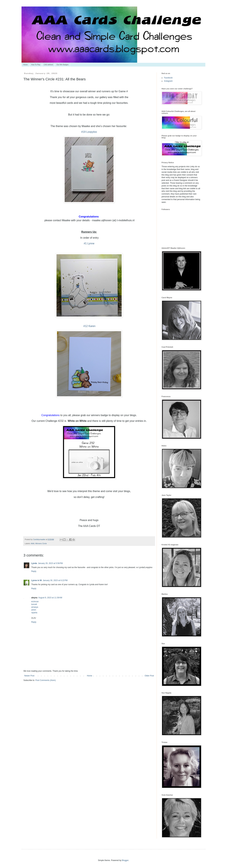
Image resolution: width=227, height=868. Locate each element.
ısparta (34, 613)
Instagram (168, 81)
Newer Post (29, 676)
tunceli (34, 604)
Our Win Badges (62, 65)
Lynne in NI (36, 580)
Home (25, 65)
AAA (33, 543)
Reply (34, 571)
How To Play (36, 65)
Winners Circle (41, 543)
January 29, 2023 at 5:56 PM (50, 563)
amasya (35, 607)
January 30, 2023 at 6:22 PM (55, 580)
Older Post (149, 676)
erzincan (35, 602)
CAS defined (48, 65)
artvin (34, 610)
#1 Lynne (89, 243)
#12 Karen (89, 326)
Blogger (125, 860)
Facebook (168, 78)
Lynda (34, 563)
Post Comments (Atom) (46, 680)
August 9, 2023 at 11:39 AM (50, 598)
